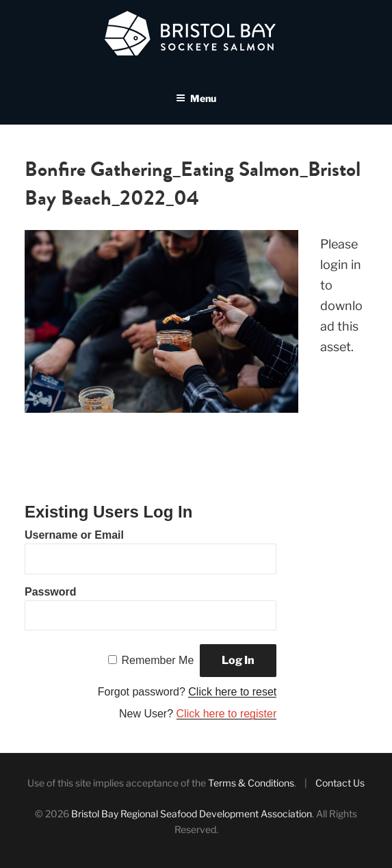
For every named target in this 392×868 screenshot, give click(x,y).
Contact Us (340, 783)
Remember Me (158, 660)
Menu (196, 98)
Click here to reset (232, 692)
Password (51, 592)
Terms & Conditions (251, 783)
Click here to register (227, 714)
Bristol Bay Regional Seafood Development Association (192, 814)
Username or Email (74, 535)
